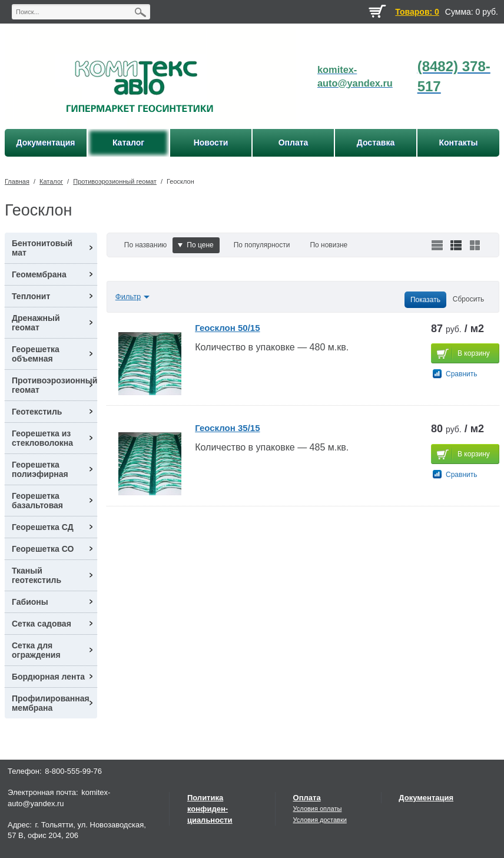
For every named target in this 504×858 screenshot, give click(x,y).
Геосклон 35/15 (227, 428)
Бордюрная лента (48, 677)
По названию (146, 245)
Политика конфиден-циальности (210, 809)
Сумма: (459, 12)
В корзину (474, 353)
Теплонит (31, 296)
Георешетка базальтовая (37, 501)
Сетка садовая (42, 624)
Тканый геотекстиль (37, 575)
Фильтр (128, 297)
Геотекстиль (37, 412)
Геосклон (180, 181)
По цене (195, 245)
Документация (426, 798)
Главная (17, 181)
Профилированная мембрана (51, 703)
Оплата (307, 798)
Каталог (51, 181)
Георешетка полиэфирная (40, 469)
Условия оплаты (318, 809)
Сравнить (461, 374)
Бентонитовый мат (42, 248)
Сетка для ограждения (36, 650)
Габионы (30, 602)
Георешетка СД (43, 527)
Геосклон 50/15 (227, 328)
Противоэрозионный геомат (115, 181)
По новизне (329, 245)
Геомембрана (39, 274)
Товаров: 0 (417, 12)
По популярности (262, 245)
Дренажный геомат (36, 323)
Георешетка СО (43, 549)
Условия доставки (320, 820)
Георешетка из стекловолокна (42, 438)
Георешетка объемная (36, 354)
